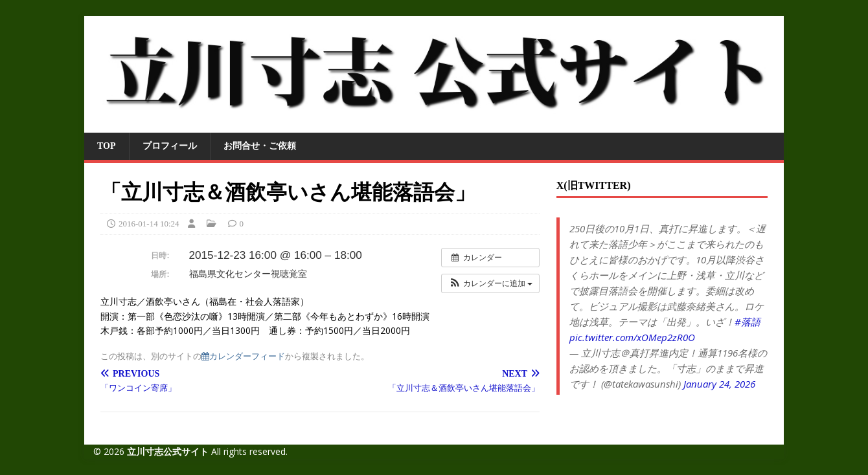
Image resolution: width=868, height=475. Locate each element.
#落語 (748, 322)
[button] (490, 283)
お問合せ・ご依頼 (260, 146)
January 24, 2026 (719, 384)
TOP (107, 146)
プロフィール (170, 146)
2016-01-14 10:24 (149, 224)
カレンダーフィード (243, 356)
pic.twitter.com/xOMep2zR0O (632, 337)
